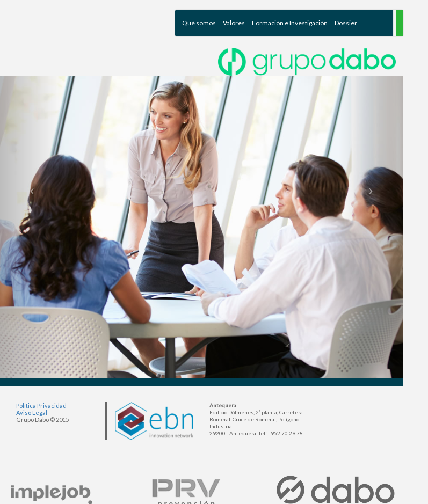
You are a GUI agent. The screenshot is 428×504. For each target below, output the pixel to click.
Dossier (346, 23)
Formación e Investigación (290, 23)
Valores (234, 23)
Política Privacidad (41, 406)
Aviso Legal (32, 412)
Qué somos (199, 23)
